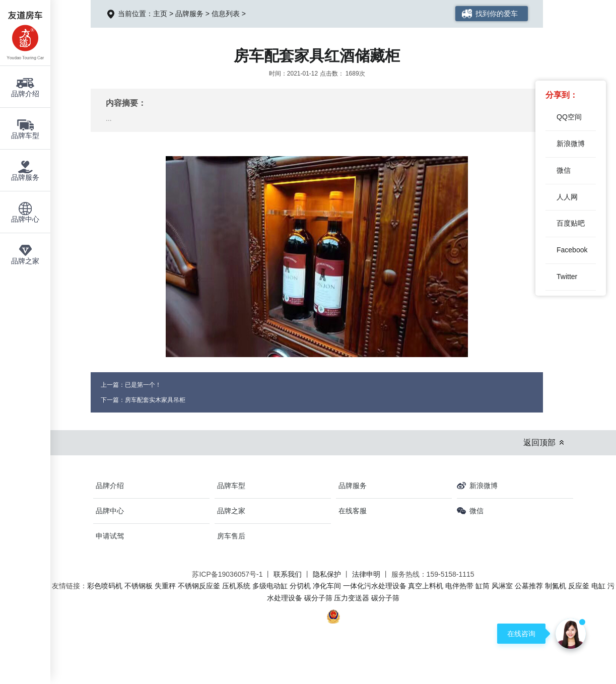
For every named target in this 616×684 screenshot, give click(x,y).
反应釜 (579, 586)
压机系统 (236, 586)
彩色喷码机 (105, 586)
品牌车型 (231, 486)
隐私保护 (327, 574)
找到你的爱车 (497, 14)
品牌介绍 (110, 486)
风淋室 (502, 586)
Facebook (572, 250)
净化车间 (327, 586)
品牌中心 (110, 511)
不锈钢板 (139, 586)
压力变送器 (352, 598)
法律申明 (366, 574)
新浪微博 (571, 144)
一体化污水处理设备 (375, 586)
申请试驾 (110, 536)
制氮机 (556, 586)
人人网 (567, 197)
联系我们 (288, 574)
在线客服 (353, 511)
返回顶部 (539, 442)
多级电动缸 (270, 586)
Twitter (567, 277)
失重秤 (165, 586)
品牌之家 (231, 511)
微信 (564, 170)
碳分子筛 (318, 598)
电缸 (598, 586)
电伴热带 (459, 586)
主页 (160, 14)
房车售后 (231, 536)
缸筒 (483, 586)
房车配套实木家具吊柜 (155, 400)
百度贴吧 (571, 223)
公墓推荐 (529, 586)
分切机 (300, 586)
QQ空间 (569, 117)
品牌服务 (189, 14)
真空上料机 (426, 586)
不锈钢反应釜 (199, 586)
